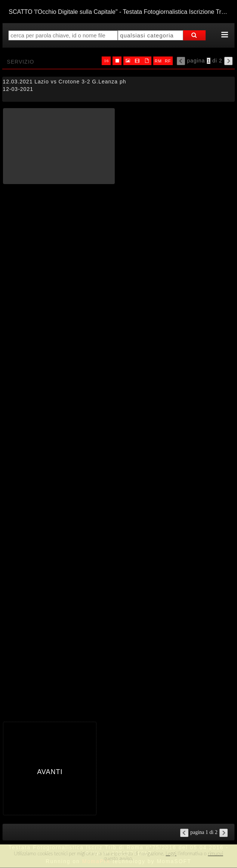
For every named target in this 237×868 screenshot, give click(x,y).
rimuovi (216, 853)
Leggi (171, 853)
